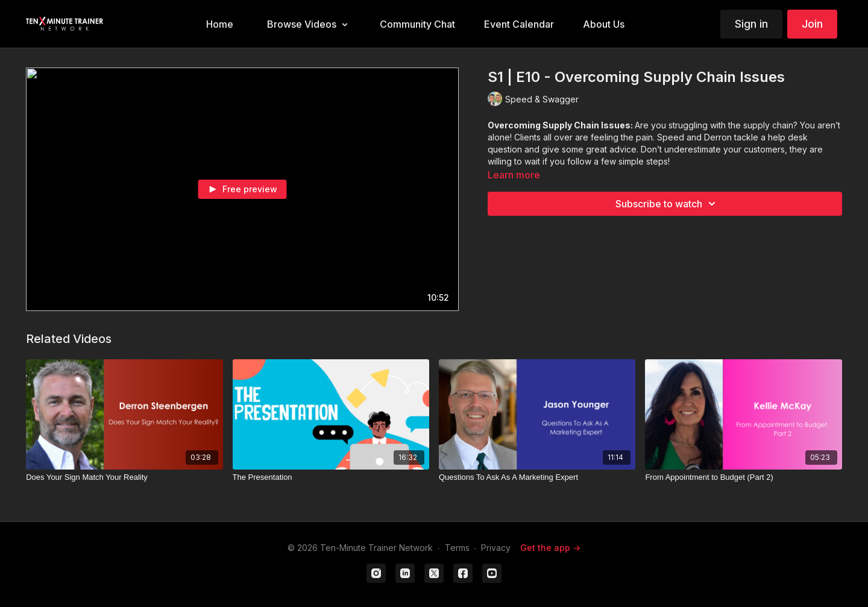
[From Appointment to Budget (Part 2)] (743, 477)
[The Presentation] (331, 477)
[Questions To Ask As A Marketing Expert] (537, 477)
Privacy (496, 548)
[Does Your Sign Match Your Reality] (124, 477)
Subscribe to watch (667, 204)
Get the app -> (550, 548)
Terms (457, 548)
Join (812, 24)
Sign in (751, 24)
